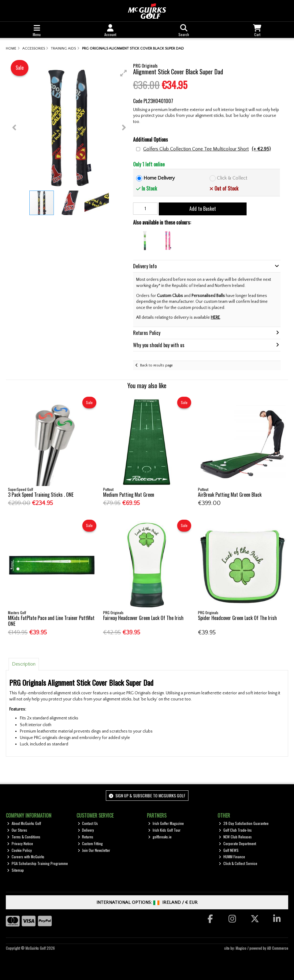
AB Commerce (278, 948)
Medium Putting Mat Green (129, 495)
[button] (124, 73)
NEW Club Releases (235, 837)
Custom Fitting (90, 843)
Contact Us (88, 823)
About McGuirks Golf (24, 823)
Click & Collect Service (238, 863)
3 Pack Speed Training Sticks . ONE (41, 495)
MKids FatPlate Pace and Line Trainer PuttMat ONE (51, 621)
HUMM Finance (232, 857)
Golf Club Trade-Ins (235, 830)
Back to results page (156, 365)
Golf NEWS (229, 850)
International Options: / (147, 902)
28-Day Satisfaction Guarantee (244, 823)
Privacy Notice (20, 843)
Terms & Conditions (24, 837)
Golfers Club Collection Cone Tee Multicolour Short (207, 149)
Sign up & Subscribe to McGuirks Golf (147, 795)
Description (24, 664)
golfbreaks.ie (160, 837)
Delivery (86, 830)
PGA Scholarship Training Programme (37, 863)
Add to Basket (203, 209)
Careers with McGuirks (26, 857)
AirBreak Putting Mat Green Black (230, 495)
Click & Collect (232, 178)
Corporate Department (237, 843)
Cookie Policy (19, 850)
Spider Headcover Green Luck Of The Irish (237, 618)
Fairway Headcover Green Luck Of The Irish (143, 618)
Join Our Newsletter (94, 850)
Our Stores (17, 830)
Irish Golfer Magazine (166, 823)
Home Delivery (159, 178)
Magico (241, 948)
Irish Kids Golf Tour (164, 830)
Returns (86, 837)
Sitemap (15, 870)
